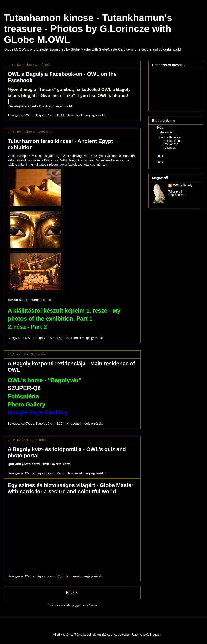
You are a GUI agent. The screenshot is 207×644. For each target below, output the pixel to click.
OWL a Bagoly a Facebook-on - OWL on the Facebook (170, 143)
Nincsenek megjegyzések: (87, 115)
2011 (160, 128)
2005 (160, 162)
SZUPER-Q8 (24, 388)
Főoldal (72, 593)
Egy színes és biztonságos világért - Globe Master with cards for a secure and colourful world (71, 488)
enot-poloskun (121, 634)
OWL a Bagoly (183, 185)
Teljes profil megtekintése (177, 193)
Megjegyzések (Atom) (82, 605)
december (167, 132)
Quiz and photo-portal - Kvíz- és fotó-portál (39, 464)
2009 (160, 156)
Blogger (155, 634)
